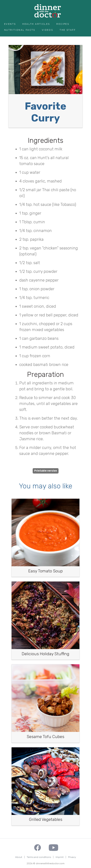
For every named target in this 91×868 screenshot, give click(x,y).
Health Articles (36, 24)
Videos (47, 30)
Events (10, 24)
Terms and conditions (39, 857)
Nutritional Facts (20, 30)
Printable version (46, 471)
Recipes (63, 24)
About (19, 857)
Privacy (72, 857)
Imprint (60, 857)
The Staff (68, 30)
